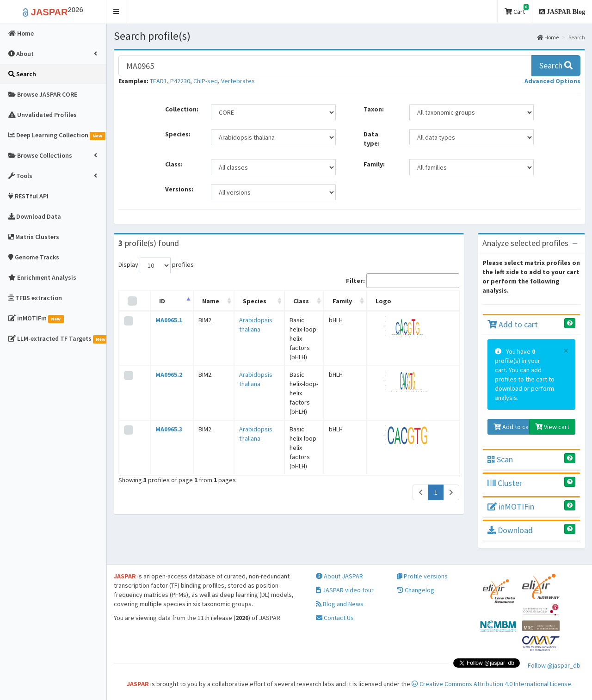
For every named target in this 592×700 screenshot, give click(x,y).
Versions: (179, 189)
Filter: (403, 281)
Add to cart (513, 324)
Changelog (416, 590)
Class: (174, 164)
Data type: (372, 139)
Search (556, 65)
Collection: (182, 109)
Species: (178, 134)
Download (510, 530)
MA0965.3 (164, 383)
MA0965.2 (164, 351)
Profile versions (422, 576)
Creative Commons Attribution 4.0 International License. (492, 684)
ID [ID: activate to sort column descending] (157, 301)
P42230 (180, 81)
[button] (116, 12)
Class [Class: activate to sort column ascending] (289, 301)
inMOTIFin (511, 507)
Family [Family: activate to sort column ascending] (361, 301)
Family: (374, 164)
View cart (552, 427)
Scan (500, 459)
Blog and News (340, 604)
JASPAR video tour (345, 590)
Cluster (505, 483)
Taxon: (374, 109)
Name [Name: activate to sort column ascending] (200, 301)
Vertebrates (238, 81)
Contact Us (335, 618)
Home (548, 37)
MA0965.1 (164, 320)
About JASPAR (339, 576)
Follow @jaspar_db (554, 665)
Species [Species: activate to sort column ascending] (238, 301)
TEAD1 (158, 81)
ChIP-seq (206, 81)
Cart (517, 10)
